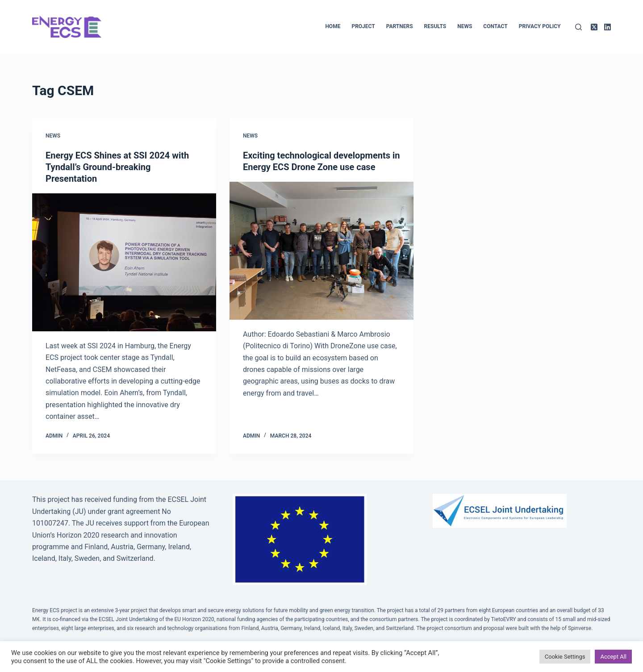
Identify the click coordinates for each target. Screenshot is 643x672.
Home (333, 26)
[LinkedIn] (608, 27)
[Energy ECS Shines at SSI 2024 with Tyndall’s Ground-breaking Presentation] (124, 262)
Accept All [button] (613, 657)
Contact (495, 26)
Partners (400, 26)
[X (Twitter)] (594, 27)
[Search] (578, 27)
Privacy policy (540, 26)
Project (363, 26)
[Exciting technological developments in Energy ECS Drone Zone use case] (321, 251)
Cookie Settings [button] (565, 657)
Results (435, 26)
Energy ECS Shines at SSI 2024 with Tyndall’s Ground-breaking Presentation (117, 167)
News (465, 26)
